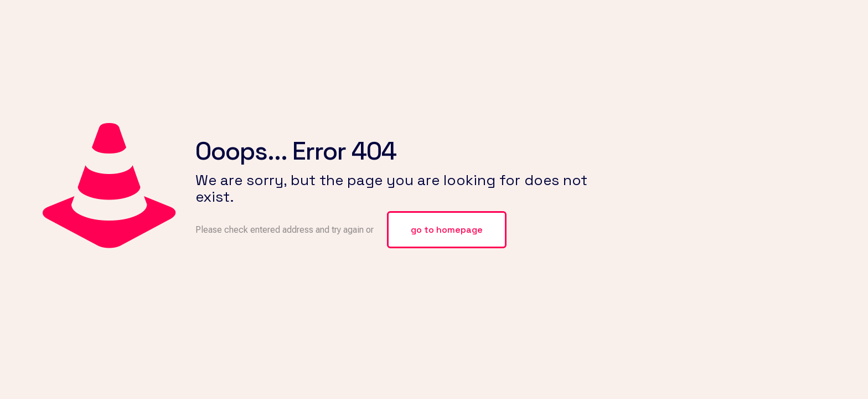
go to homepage (447, 230)
